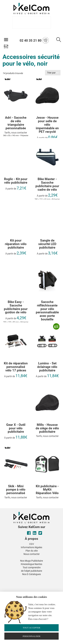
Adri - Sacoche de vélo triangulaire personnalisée (16, 123)
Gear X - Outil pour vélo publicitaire (16, 428)
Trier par (53, 73)
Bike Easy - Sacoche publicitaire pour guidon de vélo (16, 307)
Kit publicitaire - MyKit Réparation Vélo (47, 490)
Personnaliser (32, 636)
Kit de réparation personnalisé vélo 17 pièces (16, 367)
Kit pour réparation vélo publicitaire (16, 244)
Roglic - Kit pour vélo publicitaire (16, 181)
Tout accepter (31, 628)
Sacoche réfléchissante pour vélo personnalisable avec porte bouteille (47, 311)
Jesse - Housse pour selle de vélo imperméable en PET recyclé (47, 125)
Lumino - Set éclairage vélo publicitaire (47, 367)
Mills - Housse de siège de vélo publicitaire (47, 428)
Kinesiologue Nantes (32, 564)
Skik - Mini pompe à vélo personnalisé (16, 490)
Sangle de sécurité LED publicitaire (47, 244)
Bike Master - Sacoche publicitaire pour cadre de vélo (47, 184)
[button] (6, 578)
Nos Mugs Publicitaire (32, 561)
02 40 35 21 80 (34, 40)
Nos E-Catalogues (32, 574)
